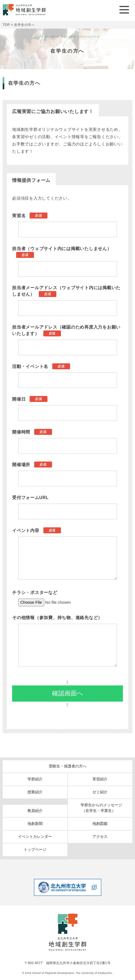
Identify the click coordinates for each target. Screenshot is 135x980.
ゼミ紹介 (100, 792)
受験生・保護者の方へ (68, 766)
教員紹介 (35, 811)
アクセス (100, 837)
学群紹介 (35, 779)
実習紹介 (100, 779)
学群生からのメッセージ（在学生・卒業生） (101, 808)
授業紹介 (35, 792)
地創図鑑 (100, 824)
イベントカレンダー (35, 837)
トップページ (35, 850)
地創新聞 (35, 824)
